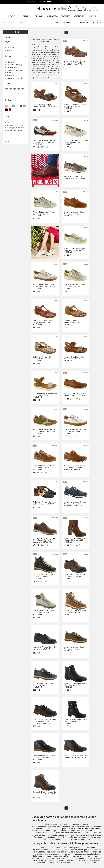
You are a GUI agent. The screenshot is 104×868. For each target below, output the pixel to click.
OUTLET (93, 16)
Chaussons (52, 16)
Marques (65, 16)
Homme (25, 16)
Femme (12, 16)
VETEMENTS (79, 16)
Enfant (38, 16)
